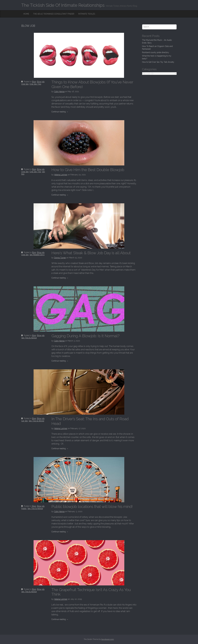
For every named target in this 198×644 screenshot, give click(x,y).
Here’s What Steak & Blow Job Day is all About (91, 253)
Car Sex (25, 421)
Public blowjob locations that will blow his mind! (92, 507)
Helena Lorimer (61, 175)
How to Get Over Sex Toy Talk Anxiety (158, 62)
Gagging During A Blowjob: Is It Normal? (85, 336)
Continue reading (60, 112)
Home (26, 14)
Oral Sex (25, 84)
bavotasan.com (108, 639)
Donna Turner (60, 258)
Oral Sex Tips (35, 84)
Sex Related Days (37, 255)
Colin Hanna (59, 92)
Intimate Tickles (87, 14)
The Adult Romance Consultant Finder (54, 14)
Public (24, 508)
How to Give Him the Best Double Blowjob (88, 170)
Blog (34, 82)
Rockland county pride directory (156, 52)
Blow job (41, 82)
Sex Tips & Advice (29, 338)
